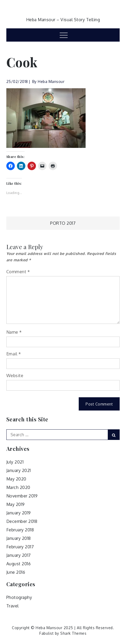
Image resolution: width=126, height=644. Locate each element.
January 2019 (19, 513)
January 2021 (19, 470)
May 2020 (16, 479)
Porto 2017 (63, 223)
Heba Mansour (51, 81)
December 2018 (22, 521)
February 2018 (20, 530)
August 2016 (19, 564)
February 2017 (20, 547)
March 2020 (18, 487)
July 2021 (15, 462)
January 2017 (19, 555)
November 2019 (22, 496)
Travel (13, 606)
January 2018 (19, 538)
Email (14, 354)
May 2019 (16, 504)
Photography (19, 597)
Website (15, 376)
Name (14, 332)
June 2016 (16, 572)
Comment (18, 272)
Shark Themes (73, 633)
